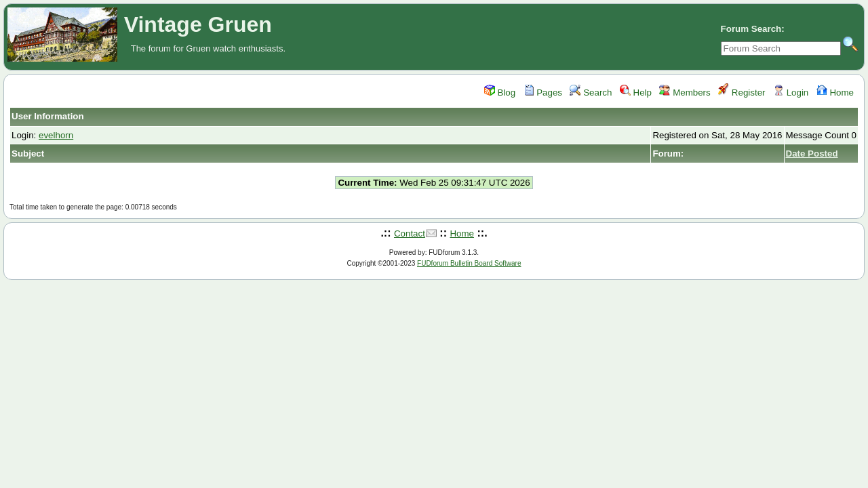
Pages (543, 93)
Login (791, 93)
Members (685, 93)
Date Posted (812, 154)
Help (636, 93)
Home (835, 93)
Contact (410, 233)
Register (742, 93)
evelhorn (56, 135)
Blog (500, 93)
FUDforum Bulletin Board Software (469, 263)
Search (591, 93)
